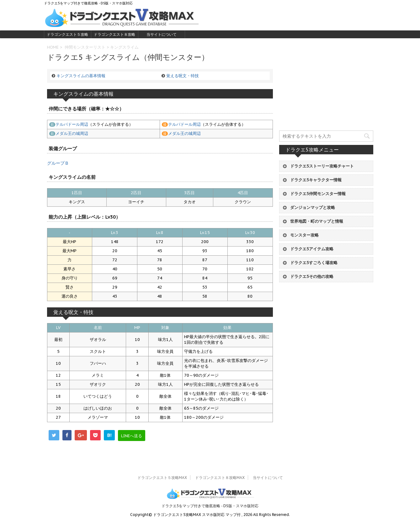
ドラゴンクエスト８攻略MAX (114, 35)
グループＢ (58, 163)
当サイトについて (162, 34)
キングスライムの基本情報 (81, 76)
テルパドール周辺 (72, 124)
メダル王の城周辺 (72, 133)
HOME (53, 47)
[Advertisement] (326, 87)
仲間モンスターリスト (85, 47)
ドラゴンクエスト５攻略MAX (67, 35)
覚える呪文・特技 (183, 76)
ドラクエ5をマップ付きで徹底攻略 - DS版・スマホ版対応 (210, 506)
